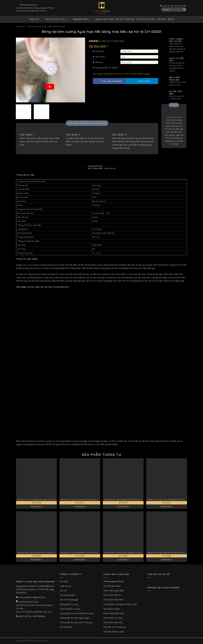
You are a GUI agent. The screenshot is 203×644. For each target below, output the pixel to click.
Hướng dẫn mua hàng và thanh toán (120, 604)
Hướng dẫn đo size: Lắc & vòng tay (76, 622)
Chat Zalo (142, 81)
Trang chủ (34, 19)
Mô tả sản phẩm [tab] (95, 168)
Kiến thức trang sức (125, 19)
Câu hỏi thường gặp (69, 600)
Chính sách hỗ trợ (113, 581)
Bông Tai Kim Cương (57, 27)
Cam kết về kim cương (114, 632)
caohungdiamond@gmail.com (32, 597)
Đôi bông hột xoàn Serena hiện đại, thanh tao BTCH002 (128, 499)
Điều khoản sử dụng (113, 618)
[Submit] (184, 10)
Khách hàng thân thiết (114, 613)
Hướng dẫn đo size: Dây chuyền (75, 618)
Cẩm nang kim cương (70, 609)
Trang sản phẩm (67, 595)
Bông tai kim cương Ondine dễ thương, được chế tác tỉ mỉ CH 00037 (47, 552)
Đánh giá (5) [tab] (110, 168)
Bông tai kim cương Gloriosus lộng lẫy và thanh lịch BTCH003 (87, 499)
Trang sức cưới (79, 19)
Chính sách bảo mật (113, 622)
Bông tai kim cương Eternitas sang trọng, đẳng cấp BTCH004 (44, 499)
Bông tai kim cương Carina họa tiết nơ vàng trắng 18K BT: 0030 (131, 552)
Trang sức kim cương (54, 19)
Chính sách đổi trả (112, 595)
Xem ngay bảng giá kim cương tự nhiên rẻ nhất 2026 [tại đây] (121, 74)
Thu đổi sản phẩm (112, 586)
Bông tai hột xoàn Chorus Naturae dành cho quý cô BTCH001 (174, 499)
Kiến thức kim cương (146, 19)
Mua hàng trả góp (112, 609)
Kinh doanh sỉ (66, 627)
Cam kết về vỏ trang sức (115, 627)
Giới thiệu (161, 19)
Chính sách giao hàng (113, 590)
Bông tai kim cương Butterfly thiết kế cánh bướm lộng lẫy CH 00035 (90, 552)
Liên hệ (171, 19)
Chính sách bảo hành (113, 600)
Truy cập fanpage (109, 81)
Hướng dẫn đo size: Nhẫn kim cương (77, 613)
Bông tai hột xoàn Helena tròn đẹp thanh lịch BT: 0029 (171, 552)
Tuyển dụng (65, 586)
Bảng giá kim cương (102, 19)
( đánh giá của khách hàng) (112, 41)
